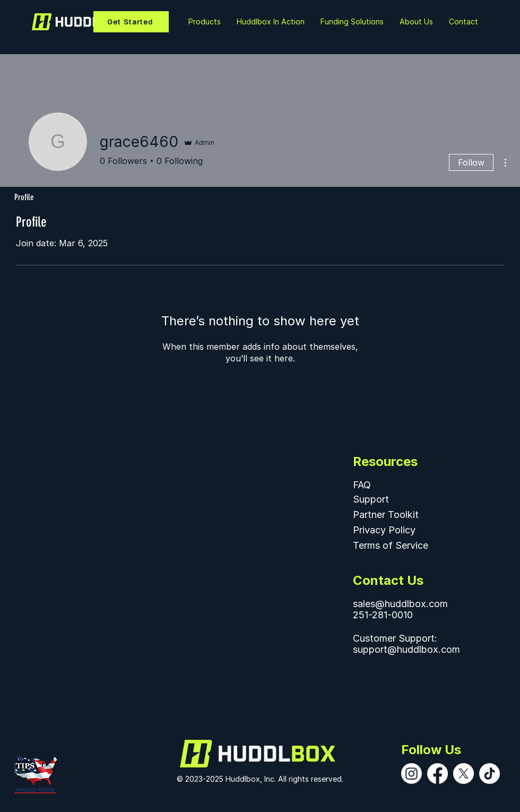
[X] (463, 774)
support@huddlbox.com (406, 649)
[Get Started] (131, 22)
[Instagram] (411, 774)
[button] (271, 22)
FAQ (362, 485)
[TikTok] (489, 774)
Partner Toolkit (386, 515)
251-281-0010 (383, 615)
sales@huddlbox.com (400, 604)
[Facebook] (437, 774)
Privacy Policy (384, 530)
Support (371, 499)
